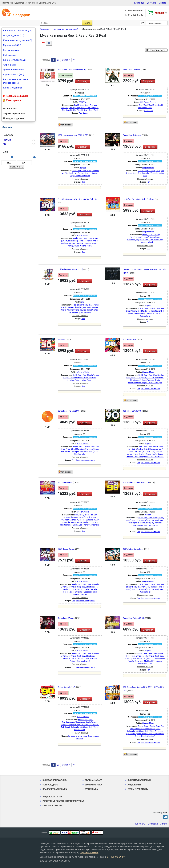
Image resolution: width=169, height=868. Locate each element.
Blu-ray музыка (11, 50)
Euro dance (83, 113)
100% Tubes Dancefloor (133, 549)
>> (75, 60)
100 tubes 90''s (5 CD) (133, 411)
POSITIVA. (83, 102)
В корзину (83, 81)
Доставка (151, 3)
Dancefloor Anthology (133, 135)
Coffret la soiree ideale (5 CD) (71, 269)
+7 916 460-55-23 (134, 15)
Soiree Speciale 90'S (67, 687)
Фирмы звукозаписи (14, 113)
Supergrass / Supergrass (75, 722)
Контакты (139, 3)
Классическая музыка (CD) (18, 40)
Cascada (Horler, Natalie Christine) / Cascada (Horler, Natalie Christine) (80, 592)
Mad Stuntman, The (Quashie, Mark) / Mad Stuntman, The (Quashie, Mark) (80, 108)
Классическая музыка (55, 789)
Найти (87, 23)
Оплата (162, 3)
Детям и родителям (14, 70)
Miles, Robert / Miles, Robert (81, 380)
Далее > (66, 60)
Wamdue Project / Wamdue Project (148, 383)
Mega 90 (62, 339)
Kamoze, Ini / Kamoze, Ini (76, 243)
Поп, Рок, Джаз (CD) (14, 36)
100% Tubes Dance (66, 549)
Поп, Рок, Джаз (50, 785)
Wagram (83, 168)
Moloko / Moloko (148, 311)
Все (43, 43)
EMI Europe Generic (148, 102)
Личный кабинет (156, 23)
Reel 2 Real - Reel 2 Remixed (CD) (72, 70)
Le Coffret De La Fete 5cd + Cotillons (139, 199)
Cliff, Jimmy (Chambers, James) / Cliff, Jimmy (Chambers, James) (79, 517)
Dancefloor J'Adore (66, 618)
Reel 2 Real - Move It (132, 70)
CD (49, 43)
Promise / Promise (82, 176)
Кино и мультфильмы (15, 60)
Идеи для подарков (13, 118)
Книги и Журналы (13, 88)
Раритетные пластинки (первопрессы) (15, 81)
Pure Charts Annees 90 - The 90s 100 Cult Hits (78, 199)
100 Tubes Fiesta (65, 482)
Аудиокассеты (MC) (14, 75)
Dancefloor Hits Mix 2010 (69, 411)
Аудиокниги (9, 65)
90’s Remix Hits (130, 339)
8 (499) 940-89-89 (89, 852)
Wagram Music (148, 168)
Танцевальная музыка (150, 389)
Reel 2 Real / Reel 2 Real (84, 105)
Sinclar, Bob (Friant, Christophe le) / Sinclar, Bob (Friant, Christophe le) (146, 313)
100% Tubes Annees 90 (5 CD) (136, 482)
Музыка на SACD (12, 45)
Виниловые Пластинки (55, 780)
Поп (83, 182)
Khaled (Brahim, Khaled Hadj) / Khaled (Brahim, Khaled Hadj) (80, 241)
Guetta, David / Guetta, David (149, 171)
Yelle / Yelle (148, 664)
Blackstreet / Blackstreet (154, 457)
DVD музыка (10, 55)
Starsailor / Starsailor (150, 173)
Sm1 (83, 302)
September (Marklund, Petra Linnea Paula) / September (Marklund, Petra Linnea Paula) (146, 661)
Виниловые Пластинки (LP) (18, 31)
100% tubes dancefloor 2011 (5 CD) (73, 135)
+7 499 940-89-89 (134, 11)
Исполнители (10, 109)
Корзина (161, 13)
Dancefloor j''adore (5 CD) (134, 618)
